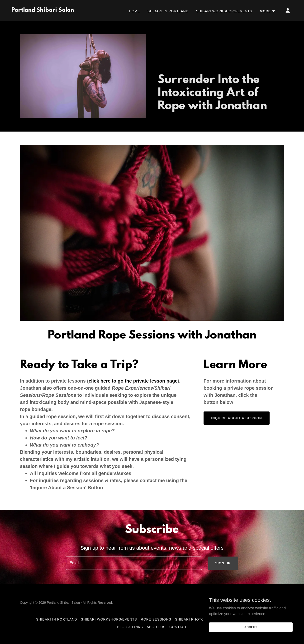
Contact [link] (178, 627)
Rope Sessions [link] (156, 619)
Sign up (223, 563)
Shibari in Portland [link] (168, 11)
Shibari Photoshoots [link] (197, 619)
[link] (43, 11)
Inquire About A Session (236, 418)
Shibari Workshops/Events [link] (224, 11)
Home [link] (134, 11)
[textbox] (134, 563)
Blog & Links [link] (130, 627)
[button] (268, 11)
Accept (251, 630)
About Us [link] (156, 627)
